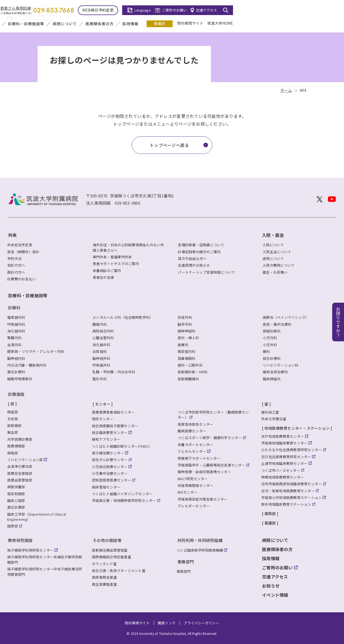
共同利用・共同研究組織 (200, 540)
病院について (170, 24)
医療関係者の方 (205, 24)
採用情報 (236, 24)
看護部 (265, 23)
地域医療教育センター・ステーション (297, 428)
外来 (72, 24)
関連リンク (167, 623)
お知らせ (271, 586)
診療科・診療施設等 (132, 24)
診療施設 (16, 394)
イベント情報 (275, 595)
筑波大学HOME (326, 23)
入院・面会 (95, 24)
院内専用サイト (296, 23)
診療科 (14, 308)
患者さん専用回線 (121, 8)
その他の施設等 (107, 540)
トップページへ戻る (169, 145)
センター (103, 404)
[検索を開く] (331, 10)
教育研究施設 (20, 540)
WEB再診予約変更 (203, 10)
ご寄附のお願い (280, 10)
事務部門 (186, 562)
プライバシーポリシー (201, 623)
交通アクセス (312, 10)
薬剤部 (270, 513)
